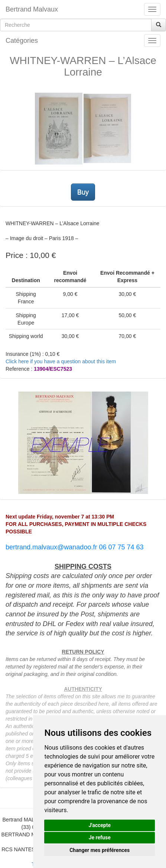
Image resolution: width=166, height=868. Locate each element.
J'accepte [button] (100, 825)
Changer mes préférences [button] (100, 850)
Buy (83, 192)
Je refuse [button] (100, 837)
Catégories (22, 41)
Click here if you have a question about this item (61, 361)
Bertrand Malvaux (32, 9)
